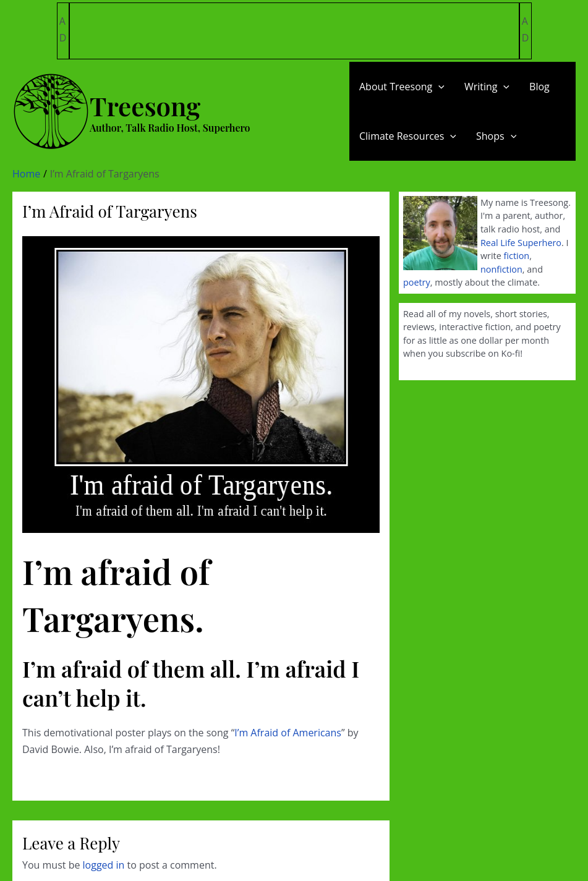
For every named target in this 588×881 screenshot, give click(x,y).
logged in (104, 865)
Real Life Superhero (521, 243)
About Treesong (402, 87)
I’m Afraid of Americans (288, 733)
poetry (417, 282)
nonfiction (501, 269)
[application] (438, 87)
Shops (496, 136)
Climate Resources (408, 136)
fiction (517, 256)
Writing (487, 87)
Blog (539, 87)
